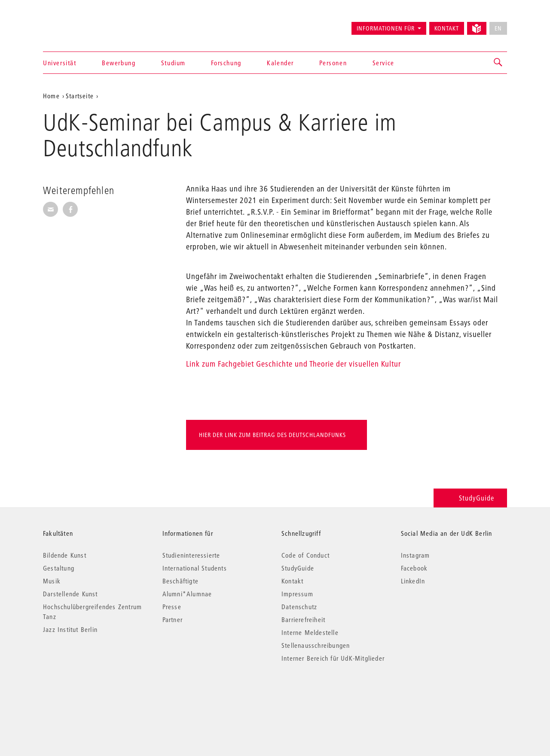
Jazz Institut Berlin (70, 629)
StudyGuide (470, 498)
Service (383, 63)
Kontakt (447, 28)
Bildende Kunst (65, 555)
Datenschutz (299, 607)
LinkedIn (413, 581)
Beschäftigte (180, 581)
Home (51, 96)
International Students (195, 568)
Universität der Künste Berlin (77, 24)
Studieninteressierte (191, 555)
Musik (52, 581)
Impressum (297, 594)
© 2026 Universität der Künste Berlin (88, 694)
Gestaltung (59, 568)
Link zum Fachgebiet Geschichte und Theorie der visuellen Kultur (293, 364)
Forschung (226, 63)
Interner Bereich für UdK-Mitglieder (333, 658)
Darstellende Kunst (70, 594)
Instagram (416, 555)
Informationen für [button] (386, 28)
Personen (333, 63)
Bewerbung (119, 63)
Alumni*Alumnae (187, 594)
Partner (173, 619)
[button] (498, 63)
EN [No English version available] (498, 28)
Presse (172, 607)
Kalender (280, 63)
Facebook (414, 568)
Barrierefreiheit (303, 619)
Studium (173, 63)
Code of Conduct (306, 555)
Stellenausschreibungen (316, 645)
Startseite (80, 96)
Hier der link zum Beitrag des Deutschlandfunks (272, 435)
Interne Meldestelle (310, 632)
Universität (60, 63)
